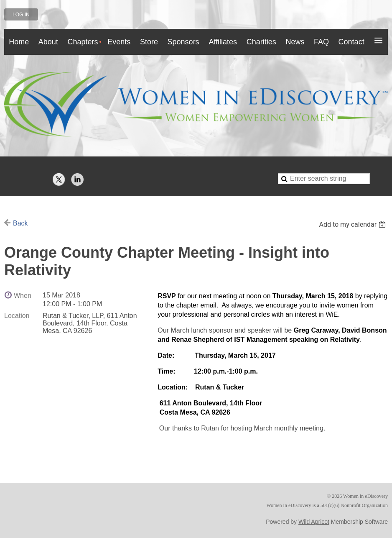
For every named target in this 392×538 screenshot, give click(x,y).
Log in (21, 15)
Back (20, 223)
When (23, 296)
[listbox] (353, 224)
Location (17, 316)
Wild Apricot (314, 522)
